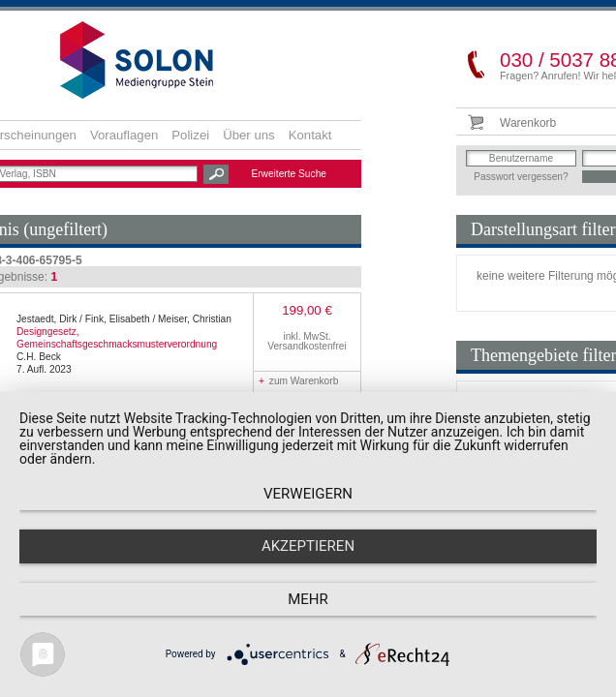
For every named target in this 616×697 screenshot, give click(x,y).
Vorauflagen (124, 135)
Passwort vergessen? (521, 177)
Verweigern (308, 494)
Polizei (190, 135)
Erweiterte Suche (289, 174)
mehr (308, 599)
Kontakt (310, 135)
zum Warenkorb (298, 381)
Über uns (249, 135)
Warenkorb (528, 123)
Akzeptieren (308, 546)
